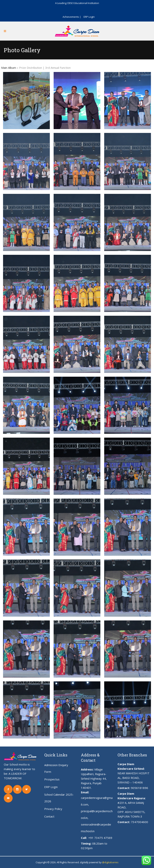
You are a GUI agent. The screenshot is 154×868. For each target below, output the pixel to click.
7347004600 (139, 822)
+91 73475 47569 (100, 838)
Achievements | (72, 17)
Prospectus (52, 779)
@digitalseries (110, 862)
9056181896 (139, 788)
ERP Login (89, 17)
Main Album (9, 68)
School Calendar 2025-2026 (59, 798)
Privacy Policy (53, 809)
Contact (49, 816)
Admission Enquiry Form (56, 768)
